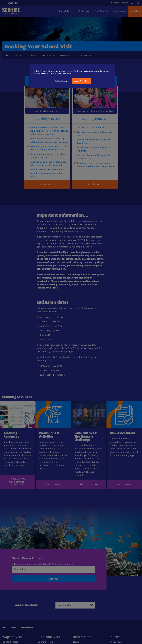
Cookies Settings (61, 81)
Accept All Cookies (81, 81)
